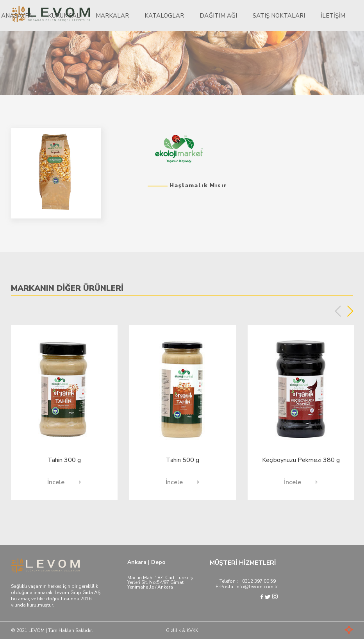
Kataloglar (164, 16)
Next (350, 311)
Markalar (112, 16)
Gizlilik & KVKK (182, 630)
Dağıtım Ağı (218, 16)
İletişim (333, 16)
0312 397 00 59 (259, 581)
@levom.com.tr (261, 587)
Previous (338, 311)
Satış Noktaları (279, 16)
